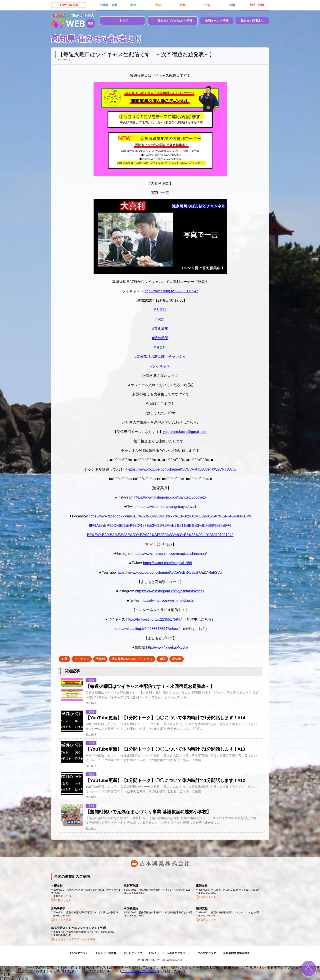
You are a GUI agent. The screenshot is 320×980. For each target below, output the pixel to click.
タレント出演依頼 (106, 953)
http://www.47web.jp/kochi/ (167, 647)
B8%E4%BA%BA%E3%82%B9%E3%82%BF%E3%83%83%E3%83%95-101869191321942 (160, 535)
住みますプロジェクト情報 (175, 21)
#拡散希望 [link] (160, 338)
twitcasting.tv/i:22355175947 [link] (171, 291)
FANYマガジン (79, 953)
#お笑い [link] (160, 347)
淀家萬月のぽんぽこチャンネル (132, 659)
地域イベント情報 (217, 21)
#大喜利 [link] (160, 310)
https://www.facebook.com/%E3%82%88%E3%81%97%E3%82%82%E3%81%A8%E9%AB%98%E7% (170, 516)
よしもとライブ (133, 953)
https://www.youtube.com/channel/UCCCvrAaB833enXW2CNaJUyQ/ (182, 469)
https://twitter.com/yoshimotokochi (167, 600)
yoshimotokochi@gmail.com (185, 432)
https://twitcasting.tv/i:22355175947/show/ (147, 629)
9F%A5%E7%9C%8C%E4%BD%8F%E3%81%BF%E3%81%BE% (142, 526)
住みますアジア (207, 953)
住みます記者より (252, 21)
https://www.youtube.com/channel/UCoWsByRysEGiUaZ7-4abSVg (169, 572)
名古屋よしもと (210, 897)
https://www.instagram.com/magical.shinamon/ (170, 554)
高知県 (177, 659)
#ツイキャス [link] (160, 366)
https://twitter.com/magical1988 (168, 563)
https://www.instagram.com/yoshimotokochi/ (170, 591)
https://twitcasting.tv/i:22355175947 (154, 619)
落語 (162, 659)
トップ (124, 21)
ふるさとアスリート (178, 953)
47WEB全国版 (69, 5)
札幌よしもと (63, 900)
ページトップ (309, 969)
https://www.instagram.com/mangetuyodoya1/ (170, 497)
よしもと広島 (63, 920)
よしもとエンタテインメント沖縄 (75, 939)
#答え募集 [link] (160, 329)
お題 (64, 659)
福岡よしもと (208, 920)
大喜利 (100, 659)
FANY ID (154, 953)
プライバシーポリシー (139, 971)
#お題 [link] (160, 319)
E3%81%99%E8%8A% (213, 526)
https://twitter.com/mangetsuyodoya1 (168, 507)
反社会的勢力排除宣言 (236, 953)
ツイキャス (82, 659)
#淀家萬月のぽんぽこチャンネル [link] (160, 357)
